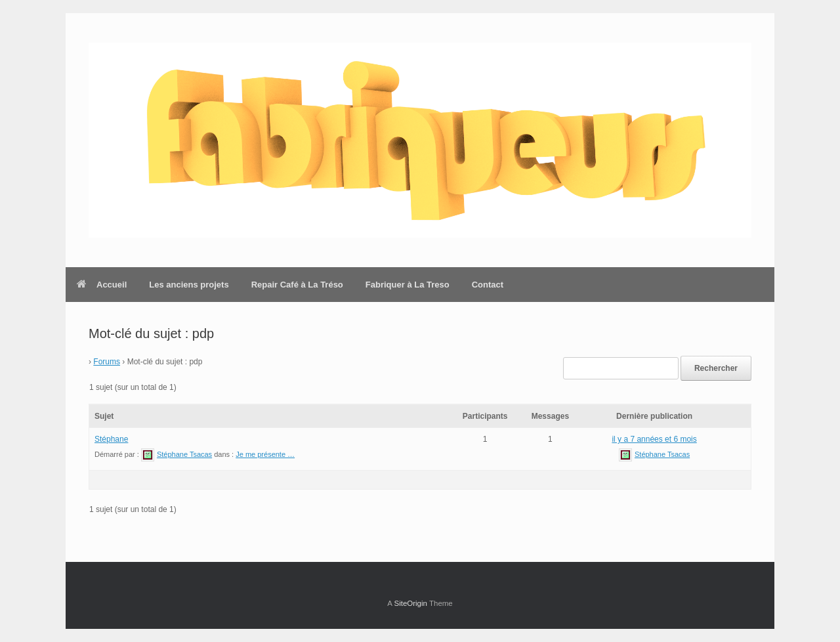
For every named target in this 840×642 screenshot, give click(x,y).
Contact (488, 285)
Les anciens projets (189, 285)
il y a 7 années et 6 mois (654, 439)
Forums (107, 362)
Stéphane (111, 439)
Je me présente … (265, 454)
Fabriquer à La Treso (408, 285)
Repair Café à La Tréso (297, 285)
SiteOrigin (410, 603)
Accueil (102, 285)
